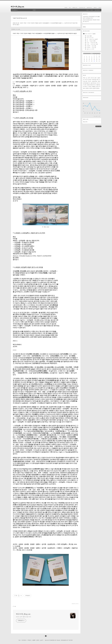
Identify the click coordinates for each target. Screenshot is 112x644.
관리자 (38, 640)
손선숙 (97, 87)
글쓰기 (42, 640)
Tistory (71, 640)
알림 (80, 30)
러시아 (86, 80)
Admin (95, 8)
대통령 (93, 87)
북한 (84, 78)
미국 (98, 83)
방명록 (34, 640)
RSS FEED (100, 126)
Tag (70, 8)
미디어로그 (24, 640)
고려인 (90, 87)
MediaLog (75, 8)
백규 (98, 80)
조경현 (88, 85)
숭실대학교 (95, 81)
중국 (99, 81)
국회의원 (94, 80)
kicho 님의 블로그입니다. (24, 617)
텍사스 (86, 87)
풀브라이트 (94, 83)
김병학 (94, 88)
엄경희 (98, 88)
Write (99, 8)
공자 (89, 78)
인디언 (92, 78)
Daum (58, 640)
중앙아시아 (93, 85)
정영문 (87, 88)
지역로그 (29, 640)
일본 (95, 78)
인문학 (91, 88)
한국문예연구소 (87, 83)
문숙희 (90, 80)
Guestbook (89, 8)
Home (66, 8)
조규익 (90, 81)
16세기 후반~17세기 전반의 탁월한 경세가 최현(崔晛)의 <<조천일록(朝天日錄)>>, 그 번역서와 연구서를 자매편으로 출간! (45, 24)
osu (87, 78)
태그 (20, 640)
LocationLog (82, 8)
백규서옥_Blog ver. (18, 7)
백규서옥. (85, 122)
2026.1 (92, 53)
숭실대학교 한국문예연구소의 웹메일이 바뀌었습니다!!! (91, 17)
